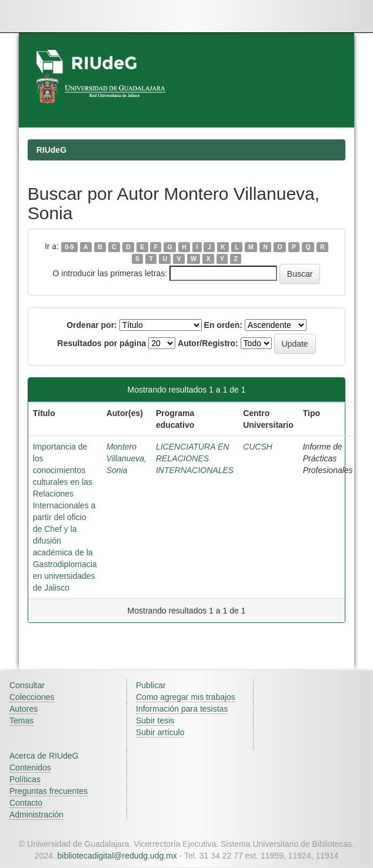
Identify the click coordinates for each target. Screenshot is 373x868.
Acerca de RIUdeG (44, 756)
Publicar (151, 685)
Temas (21, 720)
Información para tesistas (182, 709)
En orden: (223, 325)
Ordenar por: (92, 325)
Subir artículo (160, 732)
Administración (36, 815)
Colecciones (32, 697)
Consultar (27, 685)
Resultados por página (101, 343)
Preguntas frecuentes (49, 791)
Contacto (26, 803)
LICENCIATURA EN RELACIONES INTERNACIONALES (195, 458)
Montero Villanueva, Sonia (126, 458)
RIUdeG (51, 150)
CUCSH (258, 447)
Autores (24, 709)
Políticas (25, 779)
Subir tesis (155, 720)
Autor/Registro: (208, 343)
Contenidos (30, 768)
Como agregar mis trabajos (186, 697)
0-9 (69, 247)
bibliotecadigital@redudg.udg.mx (117, 856)
